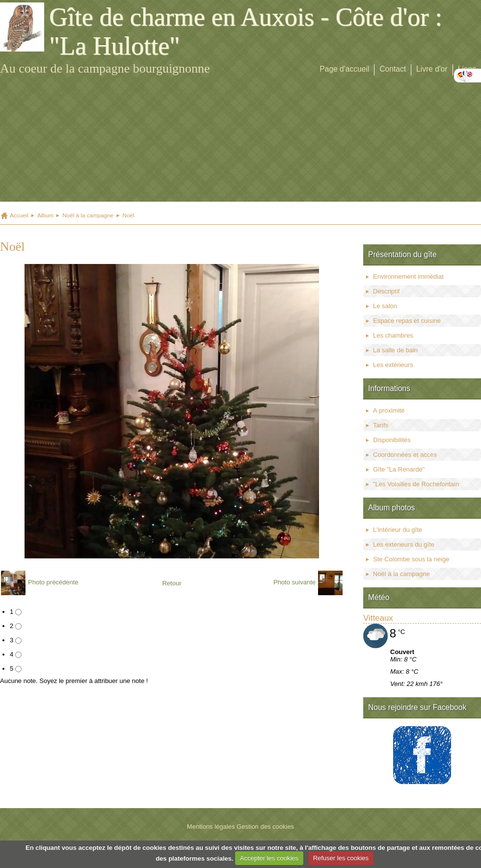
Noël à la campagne (88, 215)
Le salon (385, 306)
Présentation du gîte (402, 254)
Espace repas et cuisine (407, 321)
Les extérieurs (393, 365)
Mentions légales (211, 827)
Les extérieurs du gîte (404, 544)
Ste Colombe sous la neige (411, 559)
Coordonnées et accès (405, 455)
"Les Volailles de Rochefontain (416, 484)
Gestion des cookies (265, 827)
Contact (393, 69)
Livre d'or (432, 69)
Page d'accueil (344, 69)
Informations (389, 388)
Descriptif (386, 291)
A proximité (389, 410)
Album (45, 215)
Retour (172, 583)
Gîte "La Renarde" (399, 469)
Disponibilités (392, 440)
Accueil (19, 215)
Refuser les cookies (341, 858)
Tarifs (381, 425)
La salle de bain (395, 350)
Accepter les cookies (269, 858)
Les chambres (393, 335)
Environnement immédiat (408, 276)
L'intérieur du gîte (398, 530)
